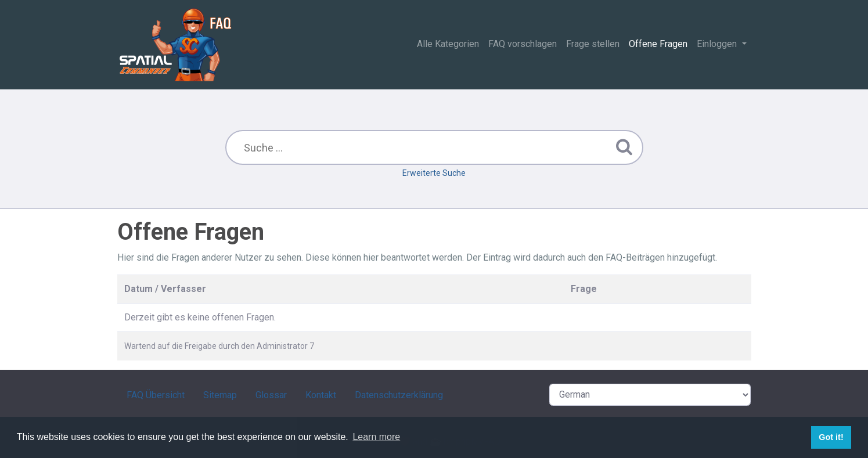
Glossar (271, 395)
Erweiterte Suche (434, 173)
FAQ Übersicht (156, 395)
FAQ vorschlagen (523, 44)
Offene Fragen (658, 44)
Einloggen (718, 44)
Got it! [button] (831, 437)
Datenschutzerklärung (399, 395)
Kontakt (321, 395)
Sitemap (220, 395)
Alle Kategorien (448, 44)
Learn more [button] (376, 437)
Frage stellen (593, 44)
